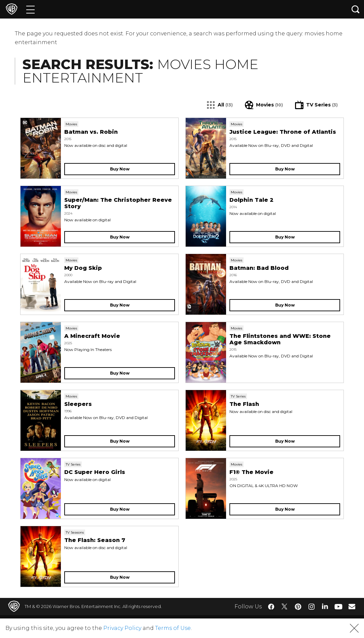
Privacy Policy (122, 628)
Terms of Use (173, 628)
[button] (354, 628)
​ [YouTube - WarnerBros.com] (338, 607)
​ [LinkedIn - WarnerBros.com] (325, 606)
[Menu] (30, 9)
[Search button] (356, 9)
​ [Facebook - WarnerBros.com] (271, 607)
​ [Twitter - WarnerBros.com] (285, 607)
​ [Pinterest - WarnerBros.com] (298, 607)
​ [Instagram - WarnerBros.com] (312, 607)
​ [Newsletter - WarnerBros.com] (352, 606)
